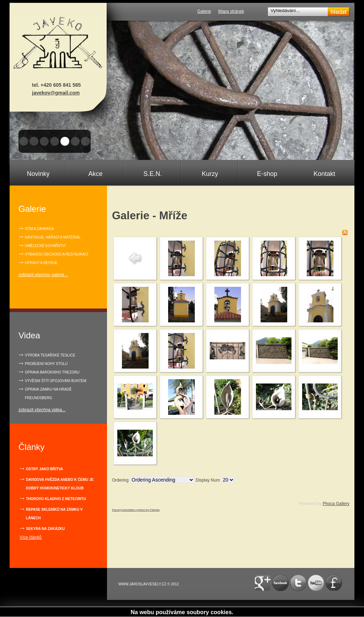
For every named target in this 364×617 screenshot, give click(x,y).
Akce (95, 174)
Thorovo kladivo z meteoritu (56, 499)
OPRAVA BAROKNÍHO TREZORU (52, 372)
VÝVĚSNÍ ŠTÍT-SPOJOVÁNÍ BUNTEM (56, 381)
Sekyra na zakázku (45, 529)
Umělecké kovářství (45, 246)
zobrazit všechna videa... (42, 410)
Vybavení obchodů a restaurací (57, 254)
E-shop (267, 174)
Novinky (38, 174)
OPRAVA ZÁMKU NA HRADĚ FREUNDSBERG (48, 394)
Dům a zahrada (39, 229)
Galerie (204, 11)
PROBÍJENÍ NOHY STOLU (46, 364)
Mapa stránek (231, 11)
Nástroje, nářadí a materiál (53, 237)
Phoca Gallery (336, 504)
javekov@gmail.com (56, 93)
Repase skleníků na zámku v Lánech (54, 514)
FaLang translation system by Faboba (136, 510)
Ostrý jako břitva (44, 469)
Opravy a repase (41, 263)
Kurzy (210, 174)
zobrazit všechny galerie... (43, 275)
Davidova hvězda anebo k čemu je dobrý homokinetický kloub (60, 484)
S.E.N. (152, 174)
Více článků (31, 537)
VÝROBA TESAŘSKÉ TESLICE (50, 355)
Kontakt (324, 174)
